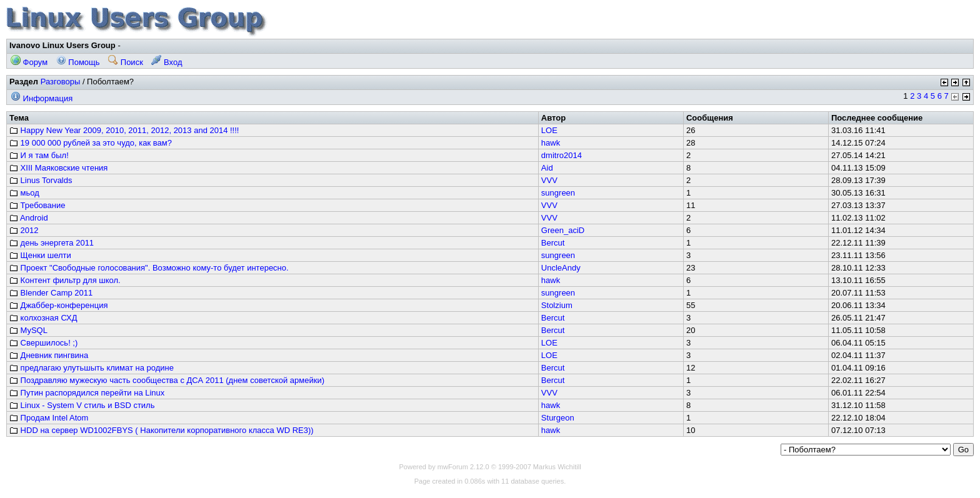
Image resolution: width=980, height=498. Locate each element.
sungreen (558, 193)
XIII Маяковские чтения (58, 168)
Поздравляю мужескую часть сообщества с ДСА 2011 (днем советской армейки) (167, 380)
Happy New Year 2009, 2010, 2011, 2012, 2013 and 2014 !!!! (124, 130)
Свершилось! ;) (43, 343)
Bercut (553, 243)
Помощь (78, 62)
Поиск (126, 62)
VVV (549, 180)
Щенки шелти (40, 255)
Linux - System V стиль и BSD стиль (82, 405)
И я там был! (39, 155)
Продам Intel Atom (49, 418)
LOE (549, 130)
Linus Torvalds (41, 180)
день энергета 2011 (52, 243)
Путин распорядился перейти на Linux (87, 393)
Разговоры (61, 82)
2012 (24, 230)
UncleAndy (561, 268)
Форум (29, 62)
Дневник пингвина (49, 355)
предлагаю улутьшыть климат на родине (92, 368)
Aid (547, 168)
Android (29, 218)
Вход (167, 62)
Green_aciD (563, 230)
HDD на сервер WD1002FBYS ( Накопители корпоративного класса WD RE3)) (162, 430)
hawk (551, 143)
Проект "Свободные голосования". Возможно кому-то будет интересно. (149, 268)
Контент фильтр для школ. (65, 280)
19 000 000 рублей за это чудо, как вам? (91, 143)
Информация (42, 98)
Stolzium (557, 305)
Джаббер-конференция (58, 305)
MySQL (28, 330)
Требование (37, 205)
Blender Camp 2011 (51, 293)
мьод (24, 193)
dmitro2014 (562, 155)
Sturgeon (558, 418)
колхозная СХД (43, 318)
